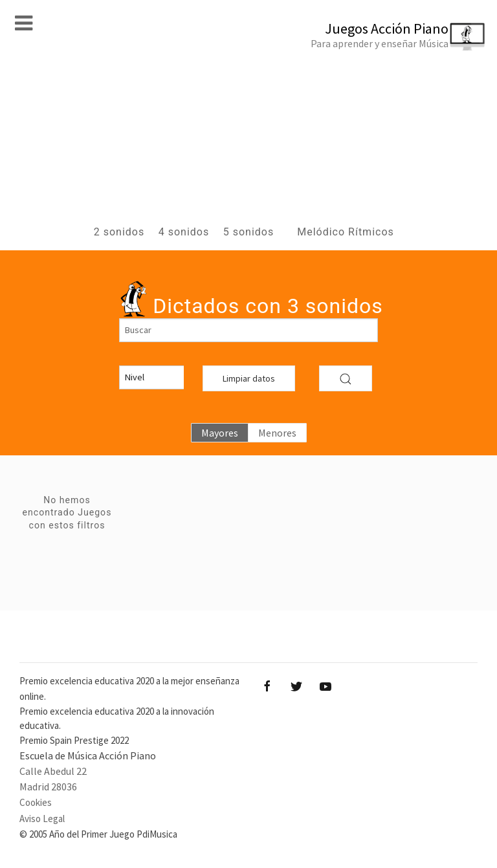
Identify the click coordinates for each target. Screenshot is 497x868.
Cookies (36, 802)
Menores (277, 433)
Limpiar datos (249, 378)
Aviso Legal (42, 819)
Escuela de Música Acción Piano (88, 755)
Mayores (220, 433)
